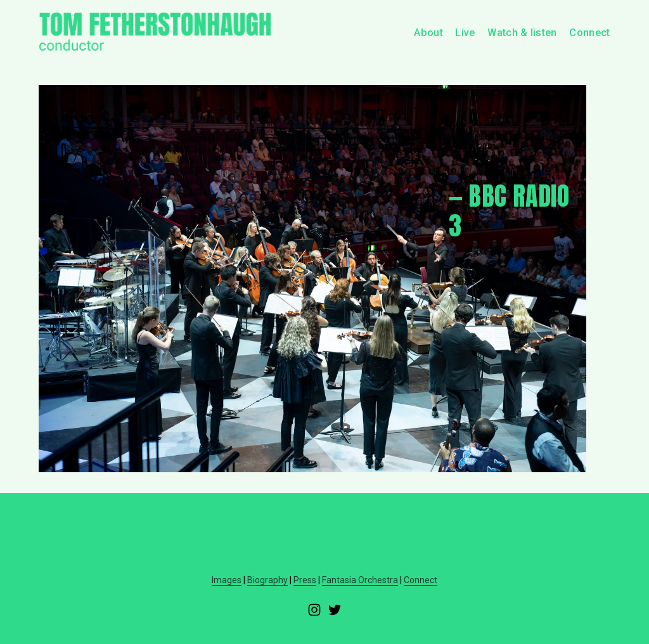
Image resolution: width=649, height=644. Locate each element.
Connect (589, 33)
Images (227, 580)
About (428, 33)
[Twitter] (335, 610)
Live (465, 33)
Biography (267, 580)
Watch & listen (522, 33)
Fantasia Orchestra (360, 580)
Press (305, 580)
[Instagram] (314, 610)
